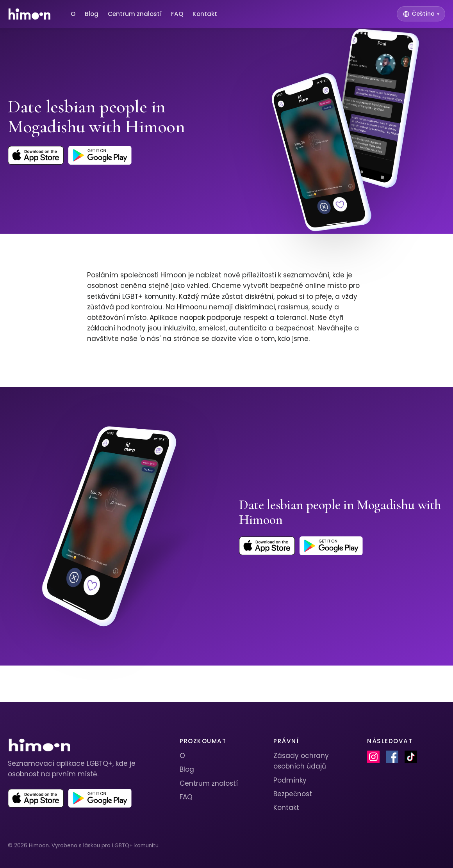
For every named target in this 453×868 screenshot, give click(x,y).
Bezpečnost (293, 794)
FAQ (177, 14)
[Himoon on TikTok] (411, 757)
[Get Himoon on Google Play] (100, 155)
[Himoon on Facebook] (392, 757)
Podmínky (290, 780)
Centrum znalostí (135, 14)
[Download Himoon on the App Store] (36, 155)
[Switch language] (421, 14)
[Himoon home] (29, 14)
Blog (92, 14)
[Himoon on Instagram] (373, 757)
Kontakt (205, 14)
